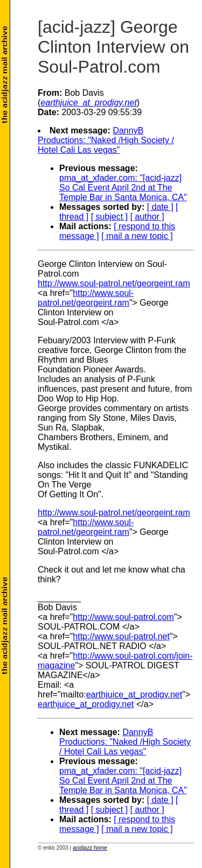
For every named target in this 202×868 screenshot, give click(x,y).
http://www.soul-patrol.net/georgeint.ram (114, 283)
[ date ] (160, 207)
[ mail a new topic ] (137, 236)
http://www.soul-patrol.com (123, 617)
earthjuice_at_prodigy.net (134, 694)
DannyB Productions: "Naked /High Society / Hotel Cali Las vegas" (106, 140)
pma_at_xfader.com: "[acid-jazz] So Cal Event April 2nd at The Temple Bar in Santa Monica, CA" (123, 188)
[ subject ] (109, 217)
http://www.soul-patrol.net (121, 636)
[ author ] (147, 217)
